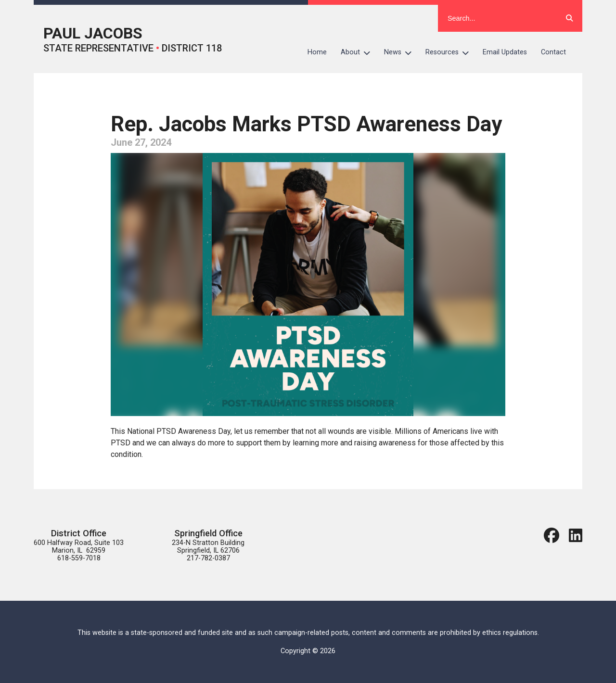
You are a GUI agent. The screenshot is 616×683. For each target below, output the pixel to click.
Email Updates (505, 52)
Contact (553, 52)
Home (317, 52)
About (359, 52)
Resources (451, 52)
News (401, 52)
